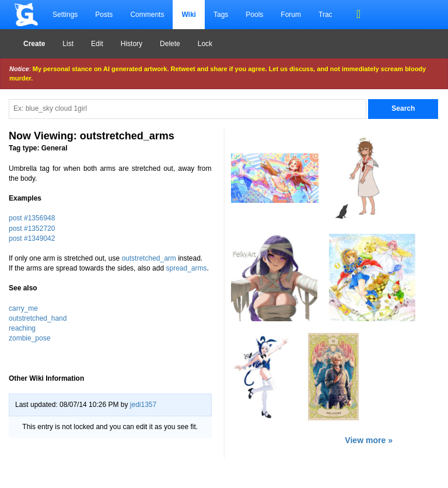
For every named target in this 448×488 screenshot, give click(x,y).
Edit (97, 44)
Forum (291, 15)
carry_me (23, 308)
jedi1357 (143, 405)
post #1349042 (32, 238)
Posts (104, 15)
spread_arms (186, 268)
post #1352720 (32, 229)
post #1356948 (32, 218)
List (68, 44)
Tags (221, 15)
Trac (325, 15)
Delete (170, 44)
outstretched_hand (38, 318)
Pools (254, 15)
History (132, 44)
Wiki (189, 15)
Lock (205, 44)
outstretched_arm (148, 258)
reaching (22, 328)
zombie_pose (29, 338)
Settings (65, 15)
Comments (147, 15)
